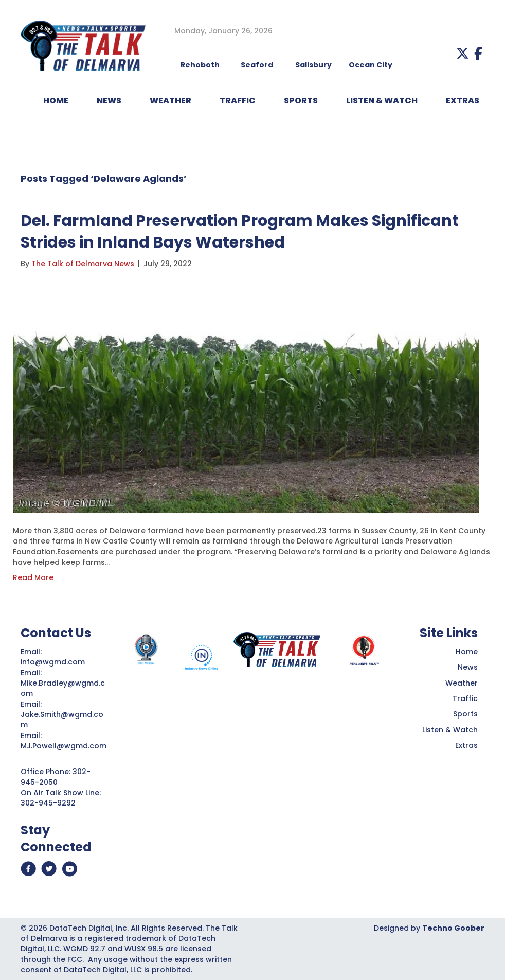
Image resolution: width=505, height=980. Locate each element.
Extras (466, 745)
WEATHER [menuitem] (170, 101)
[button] (463, 53)
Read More (33, 577)
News (468, 667)
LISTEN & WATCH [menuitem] (382, 101)
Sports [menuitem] (301, 101)
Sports (465, 714)
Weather (462, 683)
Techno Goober (453, 928)
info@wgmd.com (54, 662)
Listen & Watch (450, 730)
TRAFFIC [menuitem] (238, 101)
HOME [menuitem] (56, 101)
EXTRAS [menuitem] (463, 101)
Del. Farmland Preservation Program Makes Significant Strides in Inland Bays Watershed (240, 232)
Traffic (465, 698)
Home (467, 652)
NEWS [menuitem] (109, 101)
